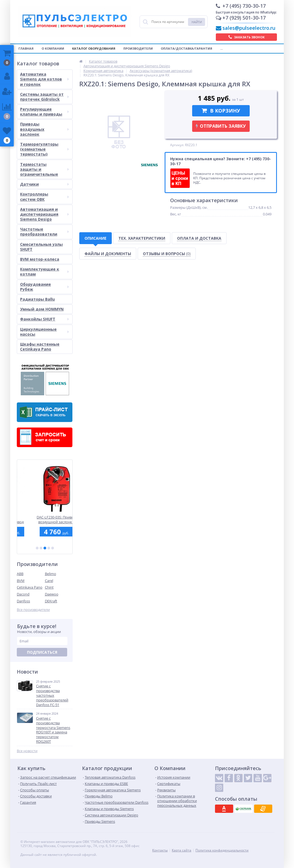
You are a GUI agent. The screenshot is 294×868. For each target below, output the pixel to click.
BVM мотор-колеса (40, 259)
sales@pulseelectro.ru (249, 28)
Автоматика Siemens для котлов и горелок (44, 79)
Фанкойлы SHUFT (44, 319)
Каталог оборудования (94, 48)
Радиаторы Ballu (37, 299)
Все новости (27, 751)
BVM (21, 581)
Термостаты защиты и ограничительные (44, 169)
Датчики (44, 184)
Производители (138, 48)
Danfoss (23, 601)
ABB (20, 574)
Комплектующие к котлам (44, 272)
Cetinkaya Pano (30, 587)
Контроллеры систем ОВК (44, 197)
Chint (49, 587)
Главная (26, 48)
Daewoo (52, 594)
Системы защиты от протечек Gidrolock (44, 97)
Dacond (23, 594)
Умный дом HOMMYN (42, 309)
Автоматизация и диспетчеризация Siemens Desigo (44, 214)
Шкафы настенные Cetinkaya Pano (40, 347)
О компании (53, 48)
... (221, 48)
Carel (49, 581)
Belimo (51, 574)
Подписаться (42, 652)
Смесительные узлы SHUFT (41, 247)
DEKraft (51, 601)
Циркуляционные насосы (44, 332)
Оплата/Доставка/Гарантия (187, 48)
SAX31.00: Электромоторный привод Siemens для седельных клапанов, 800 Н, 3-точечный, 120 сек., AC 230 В (45, 520)
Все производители (33, 610)
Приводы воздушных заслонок (44, 129)
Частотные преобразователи (44, 232)
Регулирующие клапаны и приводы (44, 112)
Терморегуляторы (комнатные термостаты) (44, 149)
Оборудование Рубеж (44, 287)
